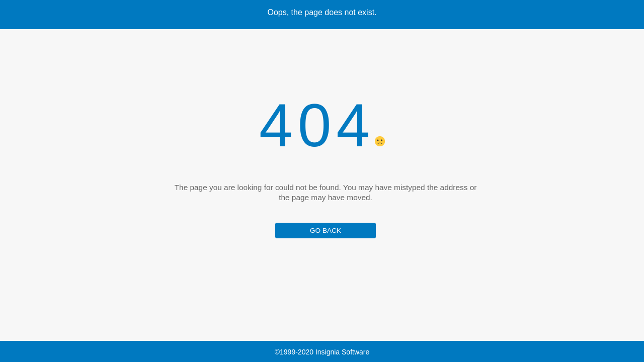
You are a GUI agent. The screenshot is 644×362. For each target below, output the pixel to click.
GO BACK (326, 231)
